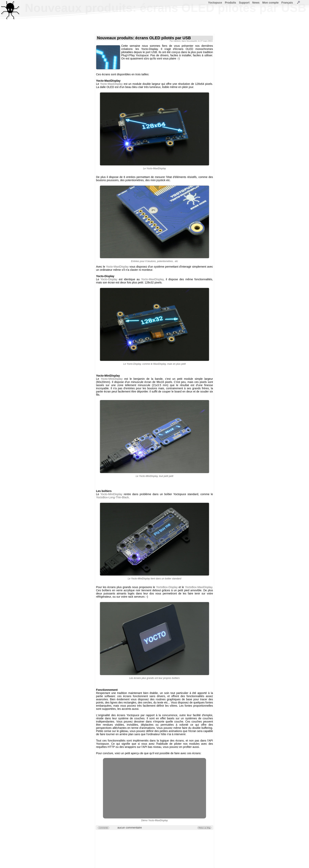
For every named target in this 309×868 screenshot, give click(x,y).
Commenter (104, 828)
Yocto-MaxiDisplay (111, 84)
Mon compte (270, 3)
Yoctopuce (215, 3)
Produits (230, 3)
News (256, 3)
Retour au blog (204, 828)
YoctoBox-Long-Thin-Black (112, 497)
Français (287, 3)
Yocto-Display (109, 279)
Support (244, 3)
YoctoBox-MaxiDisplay (199, 587)
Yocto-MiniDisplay (112, 379)
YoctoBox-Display (167, 587)
